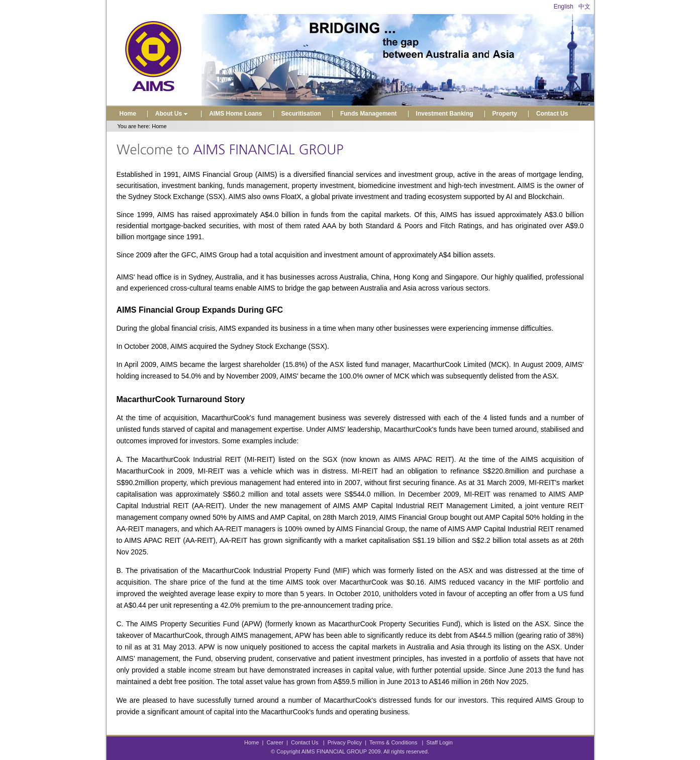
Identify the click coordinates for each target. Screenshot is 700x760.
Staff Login (440, 742)
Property (505, 114)
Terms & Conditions (393, 742)
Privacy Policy (345, 742)
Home (128, 114)
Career (275, 742)
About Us (173, 114)
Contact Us (552, 114)
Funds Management (369, 114)
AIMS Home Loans (235, 114)
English (564, 7)
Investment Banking (445, 114)
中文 (584, 7)
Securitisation (301, 114)
